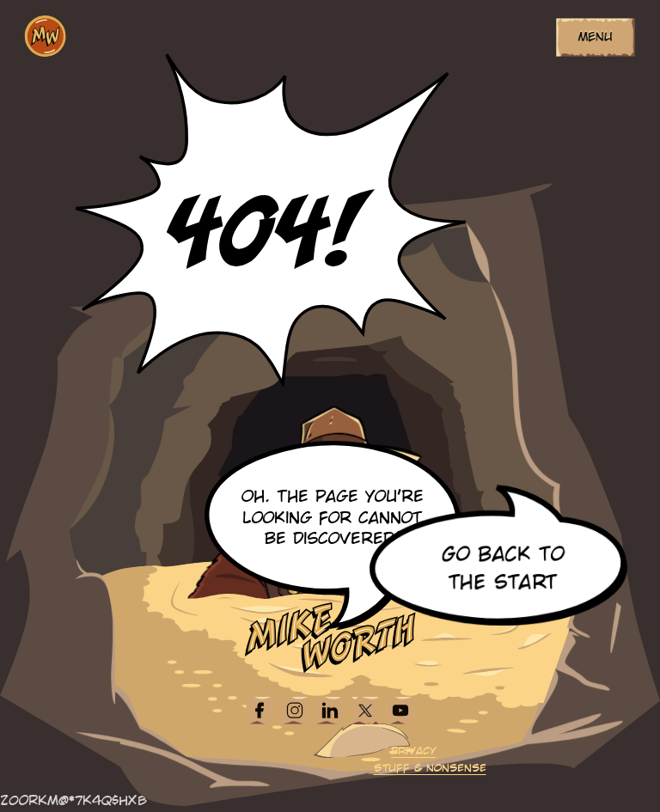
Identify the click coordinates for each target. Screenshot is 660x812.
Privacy (413, 751)
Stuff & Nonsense (430, 769)
